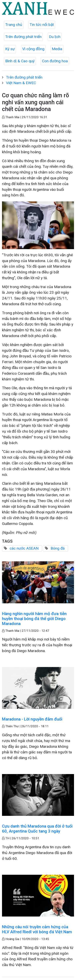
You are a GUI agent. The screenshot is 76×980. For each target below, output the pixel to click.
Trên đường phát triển (23, 37)
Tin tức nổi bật (42, 25)
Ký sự (10, 49)
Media (57, 49)
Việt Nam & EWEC (21, 83)
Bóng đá (58, 548)
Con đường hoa (55, 61)
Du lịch (55, 37)
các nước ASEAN (24, 548)
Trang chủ (14, 25)
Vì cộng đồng (33, 49)
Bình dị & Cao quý (20, 61)
